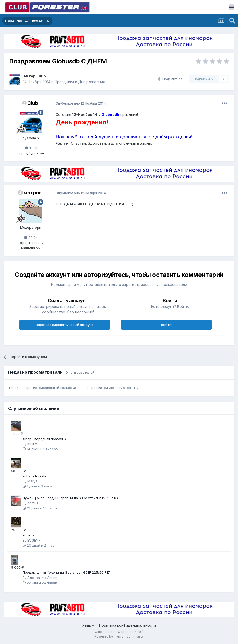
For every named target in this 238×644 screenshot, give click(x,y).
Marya (32, 481)
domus (33, 503)
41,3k (31, 148)
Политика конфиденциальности (128, 625)
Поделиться (170, 79)
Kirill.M (32, 444)
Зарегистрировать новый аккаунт (65, 325)
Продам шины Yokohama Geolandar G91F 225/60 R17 (66, 572)
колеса (29, 535)
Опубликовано (81, 103)
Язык (88, 625)
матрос (33, 193)
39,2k (31, 238)
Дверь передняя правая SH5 (46, 439)
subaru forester (35, 476)
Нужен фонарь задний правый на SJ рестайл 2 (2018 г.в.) (70, 498)
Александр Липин (42, 578)
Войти (166, 325)
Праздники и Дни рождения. (80, 82)
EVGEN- (34, 540)
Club (42, 76)
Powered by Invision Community (119, 636)
